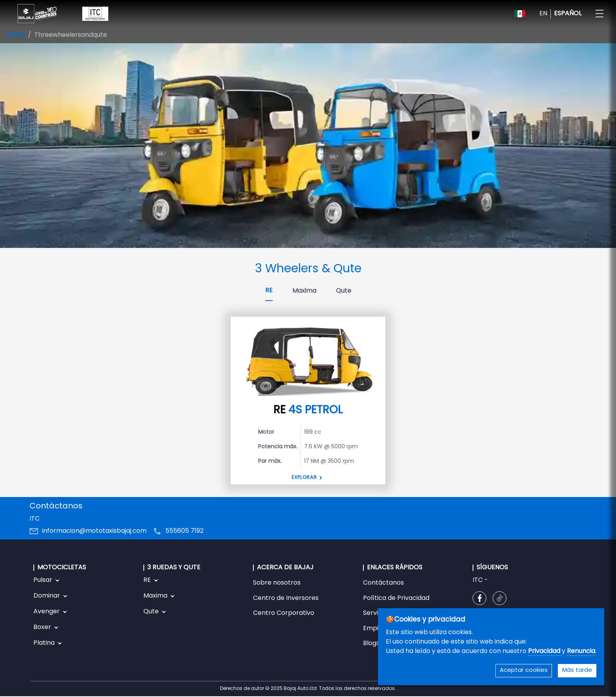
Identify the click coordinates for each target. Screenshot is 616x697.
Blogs (371, 644)
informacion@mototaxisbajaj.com (94, 531)
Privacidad (545, 651)
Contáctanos (383, 583)
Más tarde (577, 670)
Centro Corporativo (284, 613)
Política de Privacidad (396, 598)
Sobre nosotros (277, 583)
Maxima (304, 291)
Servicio (375, 613)
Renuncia (581, 651)
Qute (344, 291)
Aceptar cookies (524, 670)
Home (16, 35)
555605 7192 (184, 531)
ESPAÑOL (568, 14)
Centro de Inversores (286, 598)
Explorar (304, 478)
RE (269, 291)
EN (543, 14)
